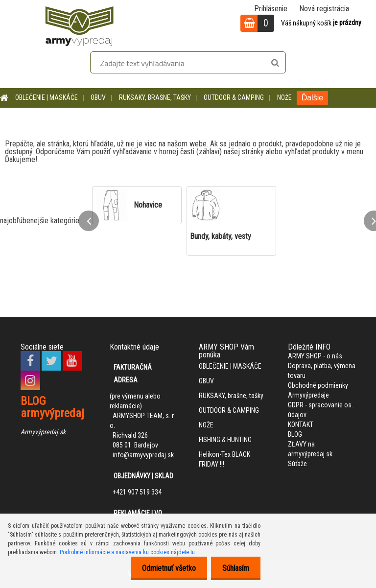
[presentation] (89, 221)
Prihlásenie (271, 9)
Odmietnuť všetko (166, 568)
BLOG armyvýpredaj (52, 407)
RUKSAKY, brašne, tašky (155, 97)
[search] (275, 63)
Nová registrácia (324, 9)
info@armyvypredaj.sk (143, 455)
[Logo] (79, 24)
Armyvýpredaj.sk (43, 432)
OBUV (98, 97)
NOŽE (284, 97)
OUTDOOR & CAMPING (234, 97)
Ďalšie (312, 98)
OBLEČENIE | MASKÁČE (47, 97)
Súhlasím (235, 568)
